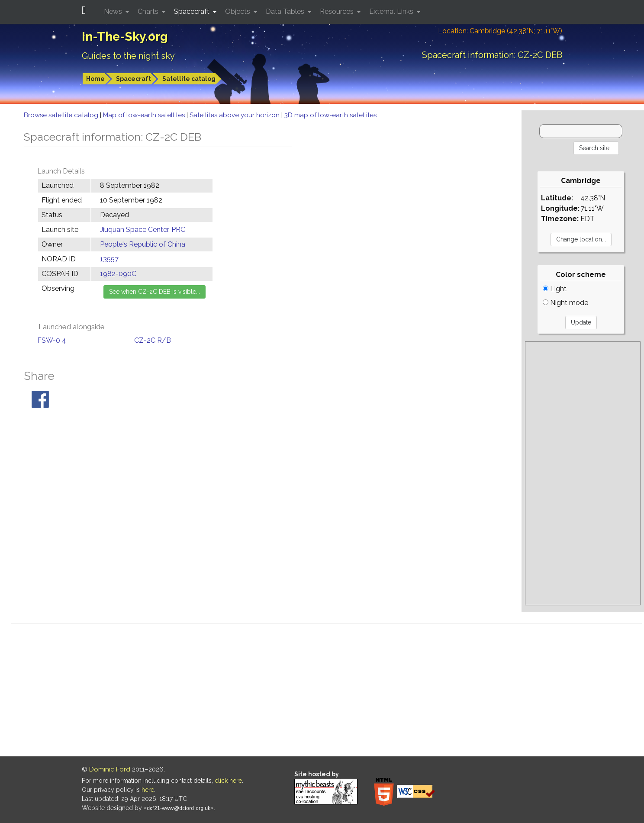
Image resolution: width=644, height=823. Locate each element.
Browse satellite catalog (62, 115)
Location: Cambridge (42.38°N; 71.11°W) (500, 31)
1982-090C (118, 274)
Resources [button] (338, 11)
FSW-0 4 (52, 340)
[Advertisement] (583, 473)
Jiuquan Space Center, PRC (143, 230)
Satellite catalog (189, 79)
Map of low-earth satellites (145, 115)
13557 (109, 259)
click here (228, 781)
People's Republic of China (143, 244)
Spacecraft (134, 79)
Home (95, 79)
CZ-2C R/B (153, 340)
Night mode (565, 303)
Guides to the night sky (128, 56)
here (148, 790)
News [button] (114, 11)
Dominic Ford (110, 769)
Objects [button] (238, 11)
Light (555, 289)
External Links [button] (392, 11)
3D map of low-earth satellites (330, 115)
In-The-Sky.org (125, 37)
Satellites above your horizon (235, 115)
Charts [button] (149, 11)
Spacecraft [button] (193, 11)
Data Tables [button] (286, 11)
